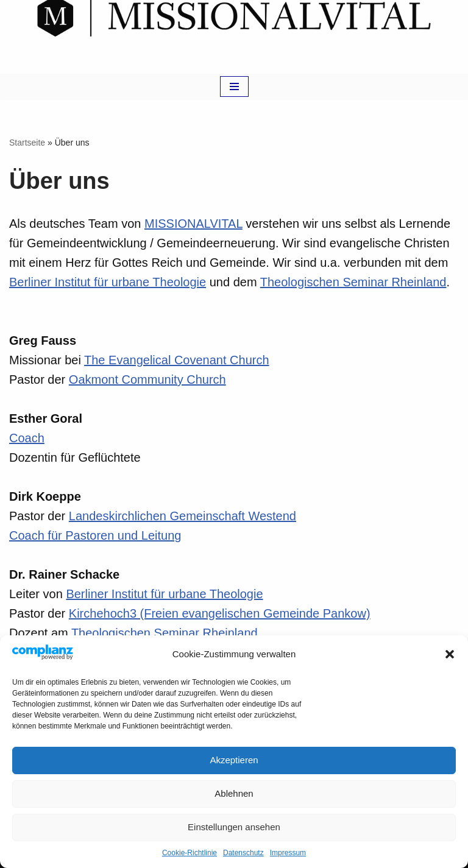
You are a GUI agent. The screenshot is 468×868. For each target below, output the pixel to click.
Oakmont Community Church (147, 379)
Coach (27, 438)
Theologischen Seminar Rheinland (353, 282)
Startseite (27, 143)
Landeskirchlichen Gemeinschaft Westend (183, 516)
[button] (450, 654)
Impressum (288, 853)
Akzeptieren (234, 760)
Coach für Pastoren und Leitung (95, 535)
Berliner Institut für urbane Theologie (108, 282)
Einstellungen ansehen (234, 827)
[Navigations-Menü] (234, 86)
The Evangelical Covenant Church (177, 360)
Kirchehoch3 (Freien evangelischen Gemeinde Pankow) (220, 613)
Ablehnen (234, 793)
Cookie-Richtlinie (190, 853)
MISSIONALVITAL (193, 224)
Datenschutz (243, 853)
